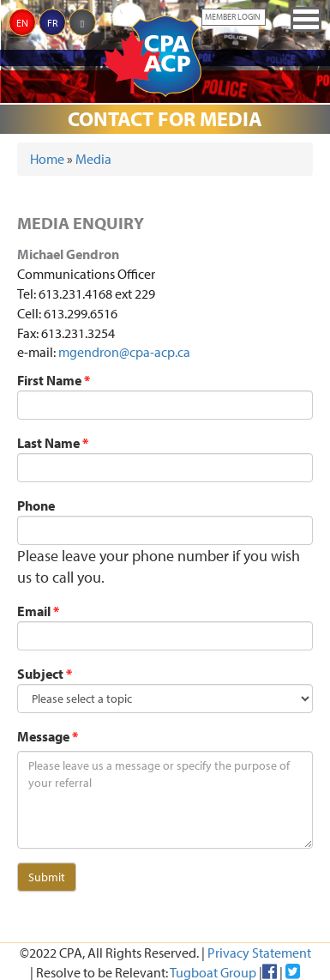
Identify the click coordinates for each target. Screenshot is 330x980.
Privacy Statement (259, 953)
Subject (45, 674)
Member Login (233, 17)
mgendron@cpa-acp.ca (124, 352)
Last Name (53, 443)
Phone (36, 505)
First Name (54, 380)
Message (48, 736)
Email (38, 611)
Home (47, 159)
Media (93, 159)
